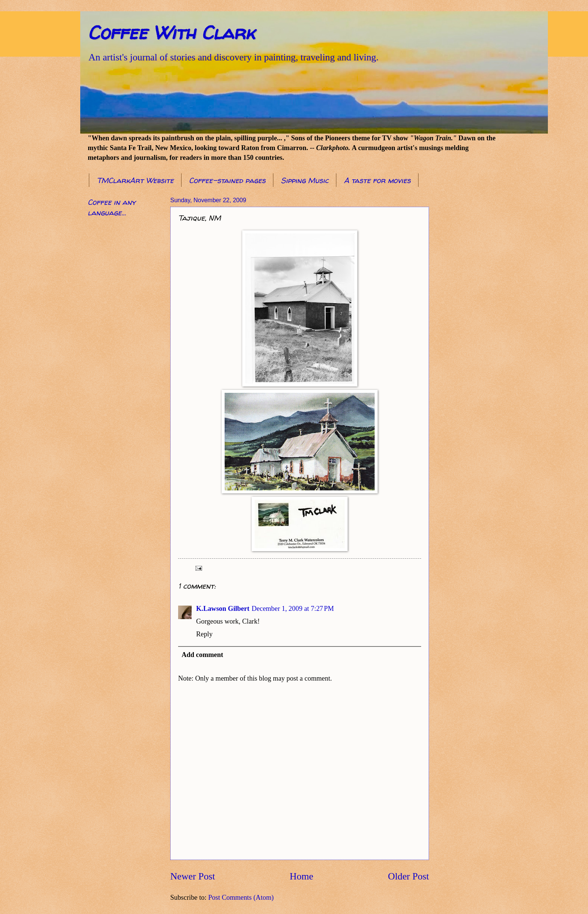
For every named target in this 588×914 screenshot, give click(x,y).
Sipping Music (305, 180)
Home (302, 876)
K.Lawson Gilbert (223, 609)
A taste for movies (377, 180)
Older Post (409, 876)
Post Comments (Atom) (241, 897)
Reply (204, 634)
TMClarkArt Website (135, 180)
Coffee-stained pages (227, 180)
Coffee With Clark (171, 32)
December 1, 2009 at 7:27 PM (293, 609)
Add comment (202, 655)
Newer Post (193, 876)
